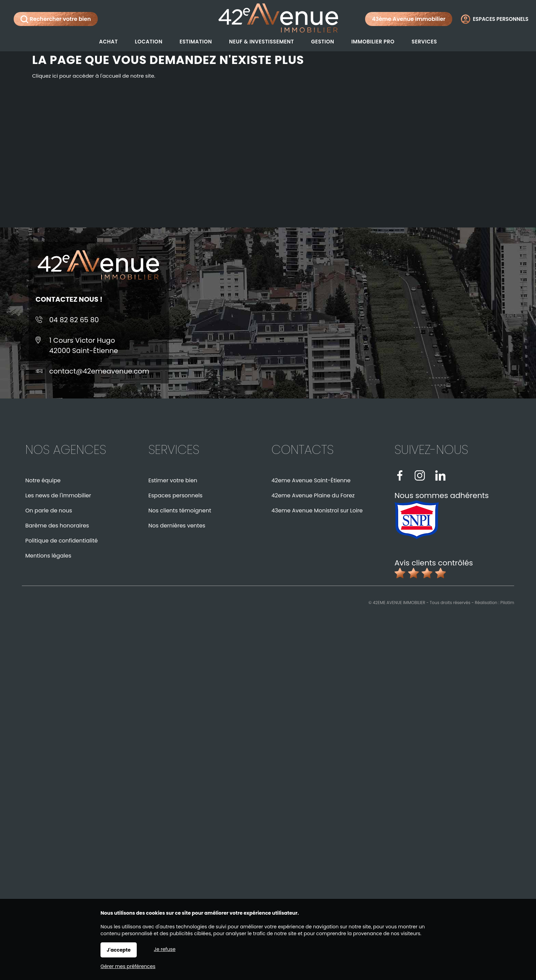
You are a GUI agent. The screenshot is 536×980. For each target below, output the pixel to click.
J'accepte (119, 950)
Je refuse (165, 949)
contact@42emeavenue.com (99, 371)
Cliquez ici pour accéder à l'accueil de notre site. (94, 76)
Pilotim (507, 603)
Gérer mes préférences (128, 966)
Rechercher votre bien (56, 19)
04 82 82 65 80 (74, 320)
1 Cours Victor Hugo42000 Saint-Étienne (84, 345)
